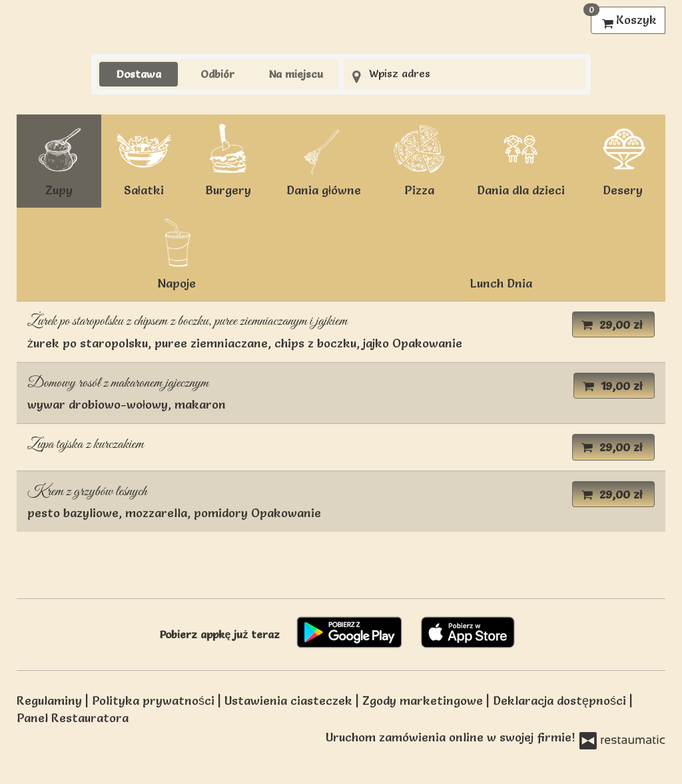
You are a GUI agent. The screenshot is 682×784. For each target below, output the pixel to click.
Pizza (419, 160)
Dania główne (324, 160)
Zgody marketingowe (424, 700)
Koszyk (624, 17)
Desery (623, 160)
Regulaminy (51, 700)
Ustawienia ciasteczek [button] (290, 700)
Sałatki (144, 160)
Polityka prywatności (155, 700)
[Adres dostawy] (465, 74)
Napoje (176, 253)
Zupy (59, 160)
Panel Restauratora (73, 718)
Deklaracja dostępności (561, 700)
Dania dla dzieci (521, 160)
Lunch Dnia (501, 283)
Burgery (228, 160)
